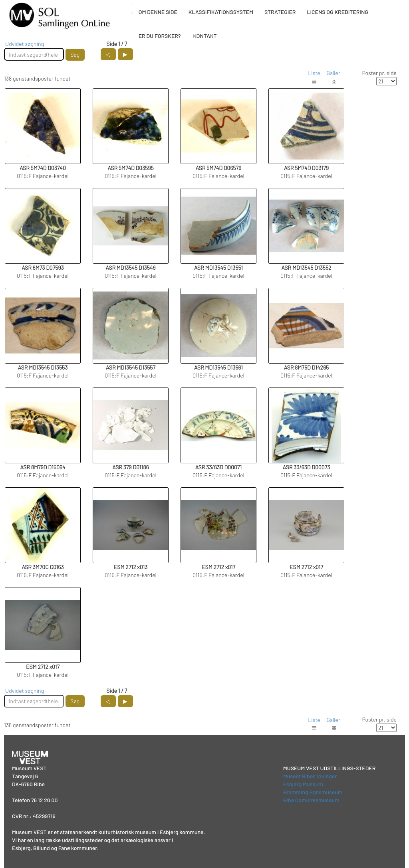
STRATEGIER (280, 12)
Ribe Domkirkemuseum (311, 800)
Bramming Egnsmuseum (313, 792)
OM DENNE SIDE (158, 12)
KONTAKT (205, 36)
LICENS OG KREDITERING (338, 12)
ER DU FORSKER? (160, 36)
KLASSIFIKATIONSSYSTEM (221, 12)
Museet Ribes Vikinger (310, 776)
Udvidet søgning (25, 44)
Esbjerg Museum (303, 784)
